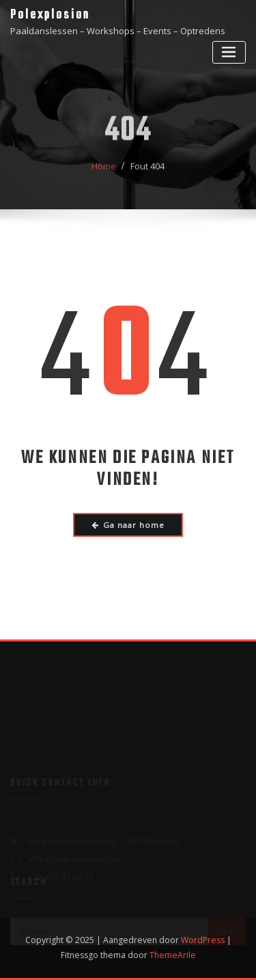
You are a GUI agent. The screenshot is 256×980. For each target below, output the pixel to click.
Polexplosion (50, 15)
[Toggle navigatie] (229, 52)
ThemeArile (173, 955)
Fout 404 (147, 171)
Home (104, 171)
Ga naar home (128, 525)
